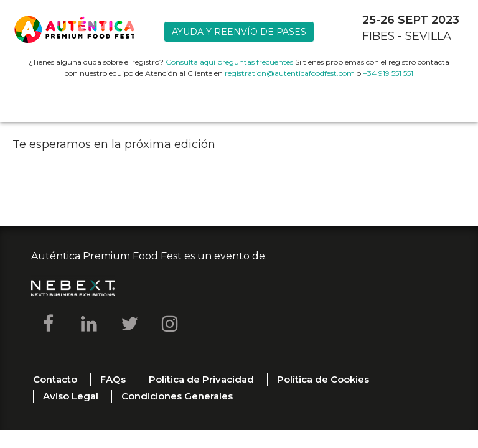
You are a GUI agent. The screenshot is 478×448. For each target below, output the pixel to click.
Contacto (55, 379)
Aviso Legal (71, 396)
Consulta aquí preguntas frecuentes (229, 62)
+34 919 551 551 (388, 73)
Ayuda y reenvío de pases (239, 32)
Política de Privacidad (201, 379)
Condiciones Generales (177, 396)
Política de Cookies (323, 379)
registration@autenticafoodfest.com (290, 73)
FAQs (113, 379)
